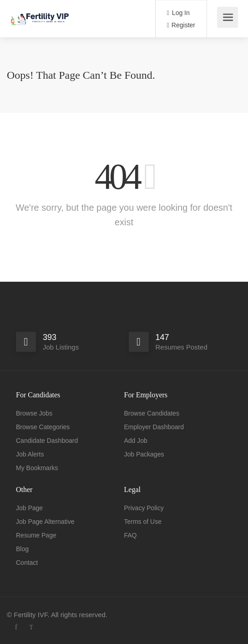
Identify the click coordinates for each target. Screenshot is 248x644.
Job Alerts (30, 454)
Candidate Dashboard (47, 441)
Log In (178, 13)
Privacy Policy (144, 508)
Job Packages (144, 454)
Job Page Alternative (45, 522)
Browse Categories (43, 427)
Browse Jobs (34, 413)
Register (181, 25)
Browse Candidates (152, 413)
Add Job (136, 441)
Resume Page (36, 535)
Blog (22, 549)
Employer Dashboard (154, 427)
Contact (27, 563)
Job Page (29, 508)
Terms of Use (143, 522)
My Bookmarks (37, 468)
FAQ (131, 535)
